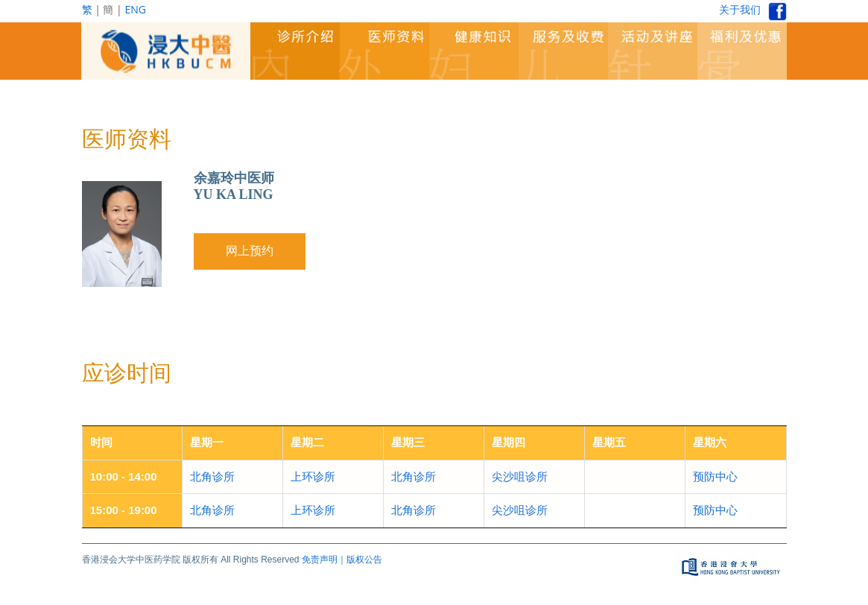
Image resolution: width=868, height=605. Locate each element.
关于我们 (740, 9)
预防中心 (715, 476)
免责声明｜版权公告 (342, 560)
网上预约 (250, 251)
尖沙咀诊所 (520, 476)
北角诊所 (212, 476)
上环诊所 (313, 476)
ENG (135, 9)
